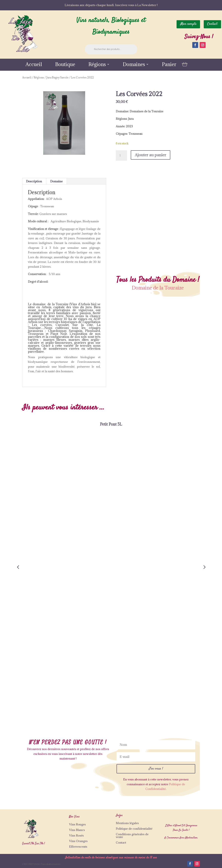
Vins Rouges (77, 824)
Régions (97, 65)
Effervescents (78, 847)
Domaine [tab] (56, 181)
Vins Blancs (77, 830)
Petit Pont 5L (111, 424)
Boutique (65, 65)
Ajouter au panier (151, 155)
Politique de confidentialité (134, 829)
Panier (169, 65)
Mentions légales (127, 823)
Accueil (34, 65)
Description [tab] (34, 181)
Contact (121, 842)
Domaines (134, 65)
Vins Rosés (76, 835)
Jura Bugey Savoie (57, 77)
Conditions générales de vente (132, 836)
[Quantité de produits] (121, 155)
